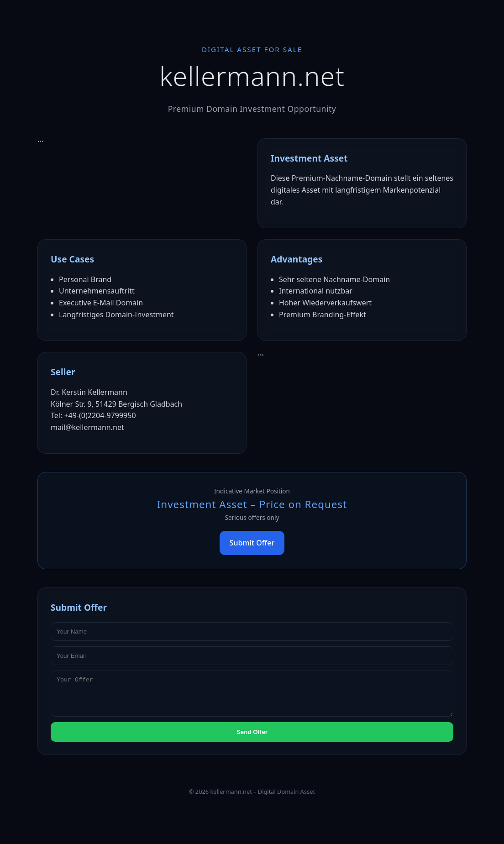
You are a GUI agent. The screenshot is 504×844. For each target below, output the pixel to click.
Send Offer (252, 739)
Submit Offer (252, 543)
